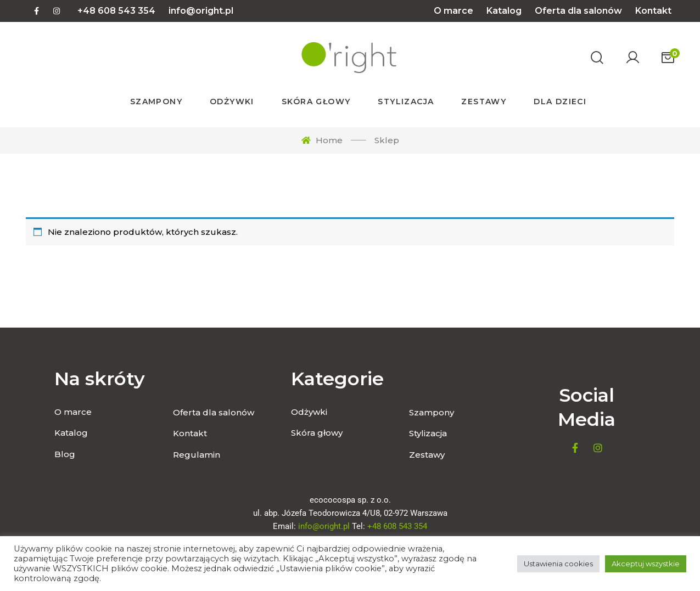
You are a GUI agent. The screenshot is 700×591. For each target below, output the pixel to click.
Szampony (432, 412)
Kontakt (653, 11)
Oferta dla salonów (578, 11)
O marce (453, 11)
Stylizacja (428, 433)
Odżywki (309, 412)
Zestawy (427, 455)
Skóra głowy (317, 433)
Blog (65, 454)
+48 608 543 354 (116, 11)
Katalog (504, 11)
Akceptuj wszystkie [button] (646, 564)
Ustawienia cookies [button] (558, 564)
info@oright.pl (201, 11)
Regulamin (197, 455)
